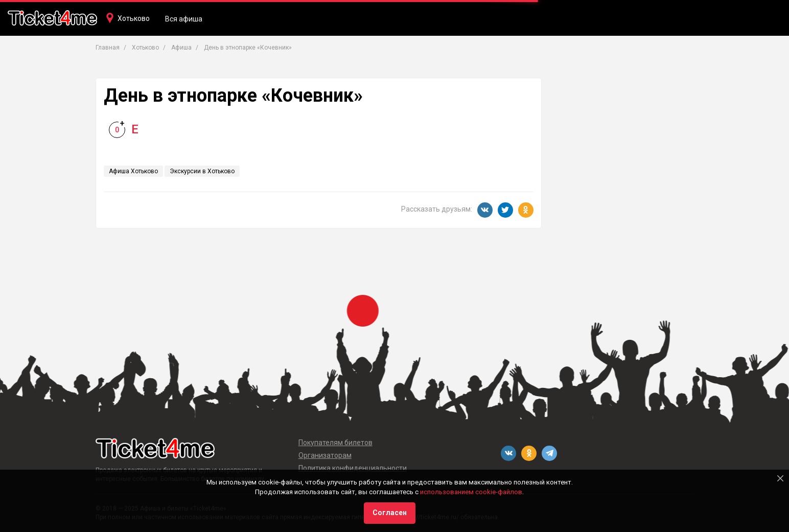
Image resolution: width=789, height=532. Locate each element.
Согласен (390, 513)
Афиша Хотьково (133, 171)
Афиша (181, 48)
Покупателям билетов (335, 443)
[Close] (780, 478)
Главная (108, 48)
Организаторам (325, 455)
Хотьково (134, 18)
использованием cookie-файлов (471, 492)
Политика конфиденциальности (353, 468)
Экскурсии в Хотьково (202, 171)
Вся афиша (184, 19)
